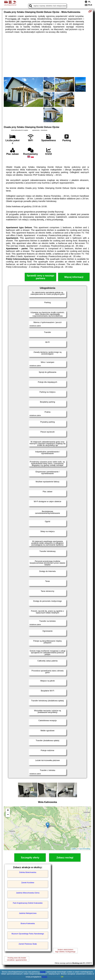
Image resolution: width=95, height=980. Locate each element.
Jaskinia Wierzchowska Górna (28, 893)
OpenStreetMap (85, 849)
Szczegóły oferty (30, 858)
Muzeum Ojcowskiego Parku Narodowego (28, 934)
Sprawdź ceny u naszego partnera (40, 277)
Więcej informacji (74, 277)
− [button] (8, 815)
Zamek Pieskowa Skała (28, 944)
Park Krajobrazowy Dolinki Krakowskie (28, 903)
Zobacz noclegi (65, 858)
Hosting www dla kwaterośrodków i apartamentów (17, 959)
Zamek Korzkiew (28, 883)
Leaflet (74, 849)
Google (43, 972)
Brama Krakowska (28, 923)
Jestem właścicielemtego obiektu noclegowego (65, 951)
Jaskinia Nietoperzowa (28, 913)
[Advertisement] (47, 55)
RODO (45, 977)
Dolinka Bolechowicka (28, 872)
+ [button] (8, 810)
